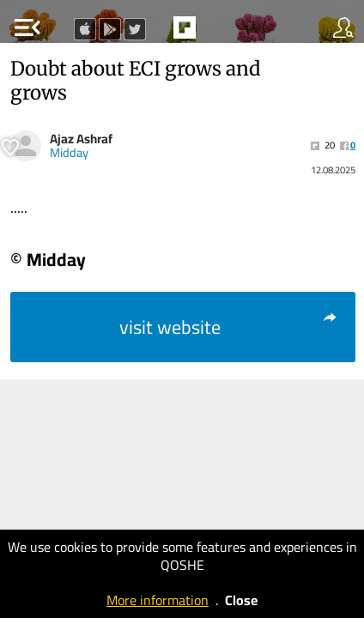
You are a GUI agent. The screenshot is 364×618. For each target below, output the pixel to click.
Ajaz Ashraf (81, 139)
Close (241, 600)
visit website (229, 327)
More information (158, 600)
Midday (69, 153)
